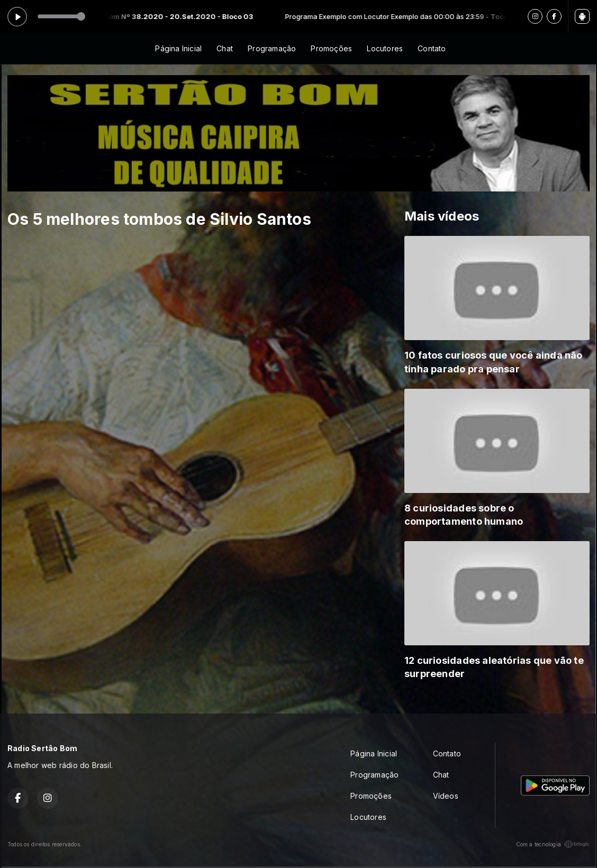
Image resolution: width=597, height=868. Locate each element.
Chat (225, 48)
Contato (432, 48)
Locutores (385, 48)
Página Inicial (178, 48)
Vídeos (446, 796)
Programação (272, 48)
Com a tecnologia (553, 844)
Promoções (331, 48)
